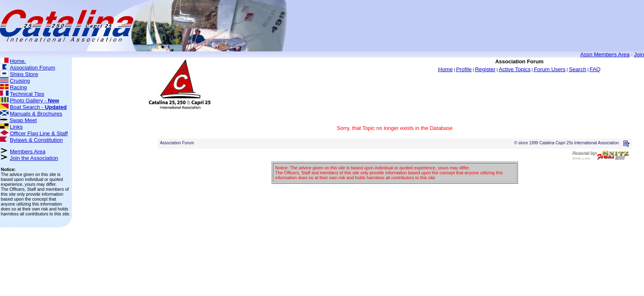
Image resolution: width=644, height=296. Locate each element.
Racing (18, 87)
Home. (18, 61)
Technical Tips (27, 94)
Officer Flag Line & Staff (39, 133)
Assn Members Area (605, 54)
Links (16, 127)
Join (639, 54)
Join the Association (34, 158)
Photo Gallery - (34, 101)
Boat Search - (38, 107)
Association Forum (32, 68)
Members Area (28, 151)
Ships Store (24, 74)
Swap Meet (23, 120)
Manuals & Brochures (36, 114)
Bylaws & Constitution (36, 140)
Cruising (20, 81)
